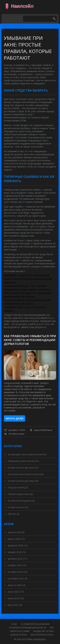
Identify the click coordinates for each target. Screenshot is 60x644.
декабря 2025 (18, 559)
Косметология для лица (23, 481)
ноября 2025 (17, 565)
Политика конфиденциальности (28, 628)
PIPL (52, 628)
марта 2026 (16, 539)
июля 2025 (16, 592)
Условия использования (35, 624)
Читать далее (14, 418)
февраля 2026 (18, 545)
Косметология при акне (23, 468)
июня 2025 (16, 598)
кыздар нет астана (43, 631)
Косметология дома (21, 501)
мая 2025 (15, 605)
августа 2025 (17, 585)
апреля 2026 (16, 532)
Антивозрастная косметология (27, 454)
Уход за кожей (18, 487)
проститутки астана (42, 635)
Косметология (18, 507)
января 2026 (17, 552)
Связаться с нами (20, 631)
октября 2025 (18, 572)
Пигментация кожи (20, 494)
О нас (14, 624)
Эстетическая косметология (26, 474)
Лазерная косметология (23, 461)
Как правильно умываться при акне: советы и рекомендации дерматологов (30, 340)
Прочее (14, 514)
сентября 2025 (18, 578)
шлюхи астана (18, 635)
